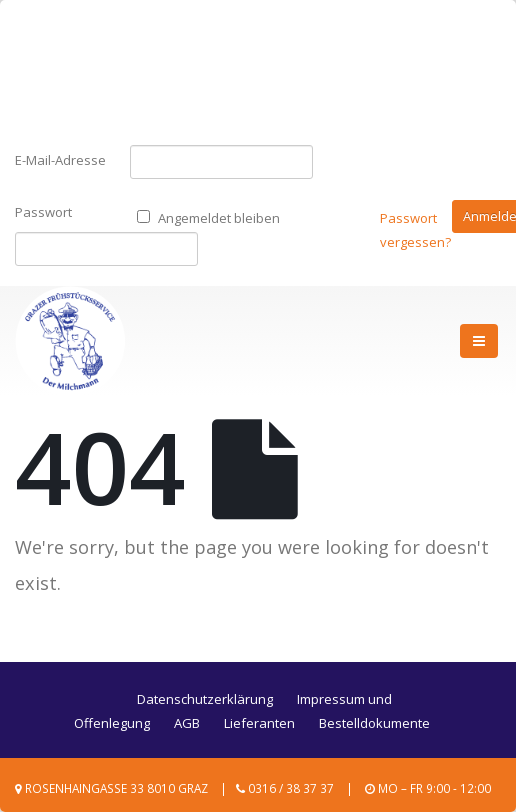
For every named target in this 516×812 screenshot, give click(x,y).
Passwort (29, 212)
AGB (187, 723)
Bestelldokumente (374, 723)
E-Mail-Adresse (60, 160)
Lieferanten (259, 723)
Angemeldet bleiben (208, 218)
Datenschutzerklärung (205, 699)
